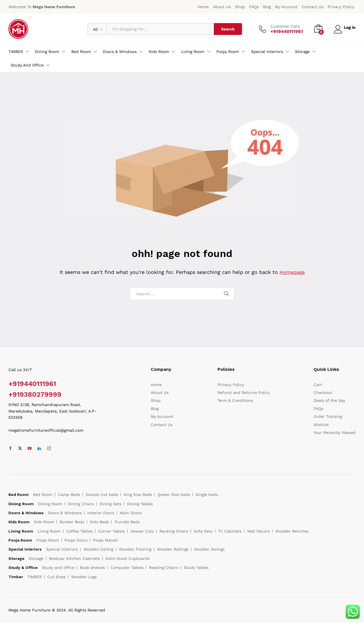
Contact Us (313, 7)
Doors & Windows (65, 513)
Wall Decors (258, 531)
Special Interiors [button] (267, 52)
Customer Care (283, 26)
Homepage (292, 272)
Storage (36, 558)
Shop (240, 7)
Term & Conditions (235, 400)
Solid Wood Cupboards (127, 558)
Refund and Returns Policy (244, 393)
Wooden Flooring (135, 549)
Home (203, 7)
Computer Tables (127, 567)
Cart (318, 385)
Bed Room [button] (81, 52)
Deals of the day (329, 400)
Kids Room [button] (159, 52)
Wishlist (321, 425)
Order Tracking (328, 416)
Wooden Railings (173, 549)
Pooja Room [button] (228, 52)
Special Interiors (62, 549)
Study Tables (196, 567)
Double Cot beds (102, 495)
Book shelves (92, 567)
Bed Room (43, 495)
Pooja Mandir (106, 540)
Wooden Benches (292, 531)
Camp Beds (69, 495)
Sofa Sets (203, 531)
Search (226, 29)
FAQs (254, 7)
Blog (267, 7)
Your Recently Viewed (335, 433)
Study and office (58, 567)
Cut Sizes (56, 577)
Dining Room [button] (47, 52)
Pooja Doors (76, 540)
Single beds (207, 495)
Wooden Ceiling (98, 549)
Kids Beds (99, 522)
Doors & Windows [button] (120, 52)
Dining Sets (110, 504)
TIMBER (35, 577)
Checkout (323, 393)
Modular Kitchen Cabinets (74, 558)
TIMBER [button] (16, 52)
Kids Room (44, 522)
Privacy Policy (341, 7)
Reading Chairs (164, 567)
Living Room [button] (193, 52)
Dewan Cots (142, 531)
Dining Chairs (81, 504)
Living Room (49, 531)
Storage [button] (302, 52)
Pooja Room (48, 540)
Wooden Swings (209, 549)
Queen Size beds (174, 495)
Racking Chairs (174, 531)
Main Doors (131, 513)
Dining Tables (140, 504)
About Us (222, 7)
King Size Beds (138, 495)
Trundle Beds (127, 522)
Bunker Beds (72, 522)
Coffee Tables (79, 531)
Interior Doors (101, 513)
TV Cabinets (230, 531)
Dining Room (50, 504)
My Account (286, 7)
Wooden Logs (84, 577)
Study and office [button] (27, 65)
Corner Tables (111, 531)
